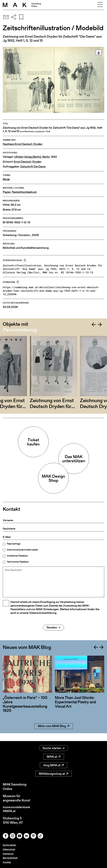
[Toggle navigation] (100, 5)
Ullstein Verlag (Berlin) (28, 157)
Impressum (8, 854)
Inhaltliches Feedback (17, 556)
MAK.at (54, 756)
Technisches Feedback (18, 562)
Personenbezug (20, 330)
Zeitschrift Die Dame (33, 167)
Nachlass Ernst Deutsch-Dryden (23, 144)
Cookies (7, 862)
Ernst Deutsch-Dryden (28, 162)
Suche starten (54, 747)
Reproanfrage (14, 544)
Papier (7, 192)
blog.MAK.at (54, 764)
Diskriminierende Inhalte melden (23, 550)
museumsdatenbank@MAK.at (18, 809)
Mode (6, 179)
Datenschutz (9, 849)
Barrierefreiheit (10, 858)
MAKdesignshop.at (53, 773)
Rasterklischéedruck (24, 192)
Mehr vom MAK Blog (54, 733)
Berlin (46, 157)
